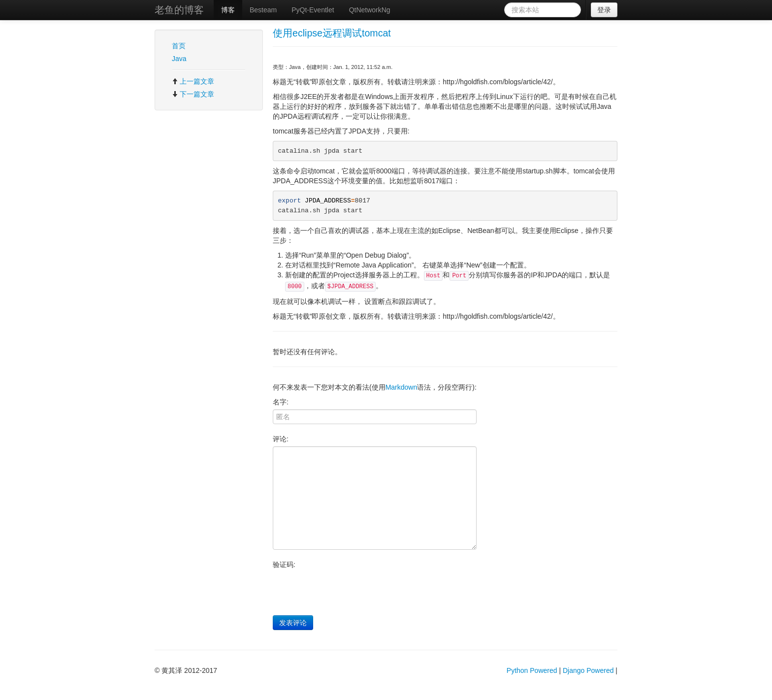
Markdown (402, 387)
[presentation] (348, 591)
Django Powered (588, 670)
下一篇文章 (193, 94)
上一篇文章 (193, 81)
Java (179, 59)
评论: (281, 439)
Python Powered (532, 670)
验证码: (284, 565)
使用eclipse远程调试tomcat (332, 33)
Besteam (263, 10)
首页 (179, 46)
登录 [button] (604, 10)
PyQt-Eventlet (313, 10)
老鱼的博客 (179, 10)
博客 (228, 10)
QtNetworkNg (370, 10)
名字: (281, 402)
